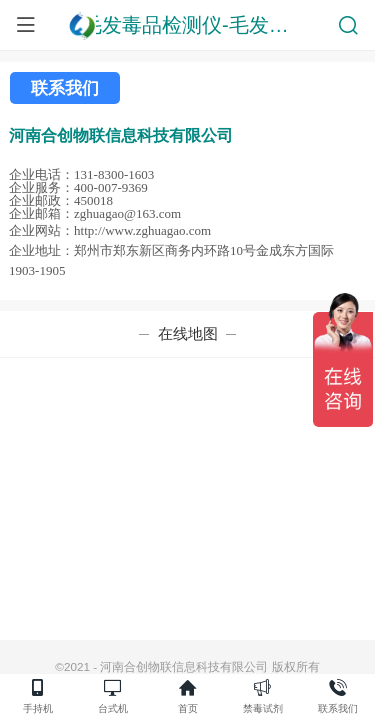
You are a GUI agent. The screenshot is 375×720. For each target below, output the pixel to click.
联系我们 (65, 88)
